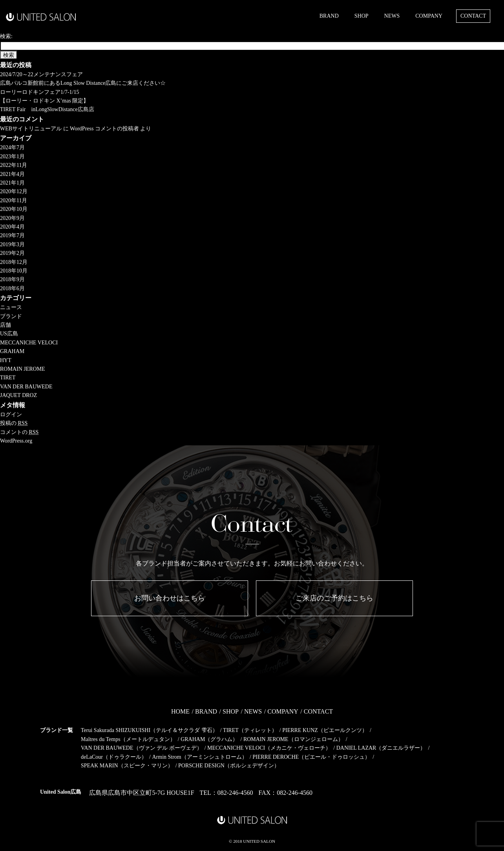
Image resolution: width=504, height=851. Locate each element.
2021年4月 (12, 174)
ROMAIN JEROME (23, 369)
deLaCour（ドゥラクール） (114, 757)
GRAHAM (12, 351)
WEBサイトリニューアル (31, 129)
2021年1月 (12, 183)
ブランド (11, 316)
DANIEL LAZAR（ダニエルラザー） (381, 748)
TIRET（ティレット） (250, 730)
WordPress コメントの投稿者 (104, 129)
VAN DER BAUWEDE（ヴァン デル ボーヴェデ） (142, 748)
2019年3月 (12, 244)
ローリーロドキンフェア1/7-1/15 (39, 92)
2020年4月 (12, 227)
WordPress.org (16, 441)
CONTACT (473, 16)
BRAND (329, 16)
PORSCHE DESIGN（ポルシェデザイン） (229, 766)
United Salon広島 (61, 792)
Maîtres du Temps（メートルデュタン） (128, 739)
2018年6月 (12, 288)
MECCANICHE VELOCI (29, 343)
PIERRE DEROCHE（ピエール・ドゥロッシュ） (311, 757)
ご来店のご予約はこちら (334, 598)
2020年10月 (14, 209)
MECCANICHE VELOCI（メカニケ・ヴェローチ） (269, 748)
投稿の (14, 423)
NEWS (392, 16)
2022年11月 (14, 165)
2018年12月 (14, 262)
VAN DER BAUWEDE (26, 387)
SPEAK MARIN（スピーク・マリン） (127, 766)
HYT (6, 360)
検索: (6, 36)
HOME (180, 711)
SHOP (362, 16)
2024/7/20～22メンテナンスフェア (41, 74)
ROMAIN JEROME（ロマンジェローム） (293, 739)
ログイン (11, 415)
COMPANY (429, 16)
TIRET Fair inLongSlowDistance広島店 (47, 109)
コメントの (19, 432)
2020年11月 (14, 200)
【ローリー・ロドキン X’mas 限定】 (44, 101)
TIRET (8, 378)
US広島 (9, 334)
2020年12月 (14, 191)
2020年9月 (12, 218)
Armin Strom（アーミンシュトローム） (199, 757)
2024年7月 (12, 147)
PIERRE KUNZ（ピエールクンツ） (325, 730)
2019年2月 (12, 253)
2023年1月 (12, 156)
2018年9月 (12, 279)
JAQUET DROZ (18, 395)
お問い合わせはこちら (170, 598)
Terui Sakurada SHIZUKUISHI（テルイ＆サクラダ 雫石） (149, 730)
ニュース (11, 307)
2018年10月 (14, 271)
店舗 (5, 325)
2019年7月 (12, 235)
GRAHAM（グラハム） (209, 739)
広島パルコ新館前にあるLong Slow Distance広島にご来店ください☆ (83, 83)
